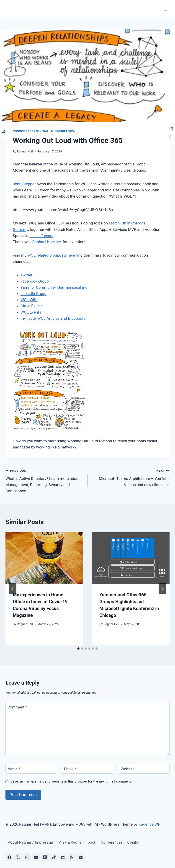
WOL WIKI (29, 300)
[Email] (88, 769)
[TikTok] (54, 857)
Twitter (26, 275)
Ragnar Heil (25, 151)
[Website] (144, 769)
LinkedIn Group (33, 294)
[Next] (162, 589)
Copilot (133, 842)
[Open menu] (165, 9)
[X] (18, 857)
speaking (79, 287)
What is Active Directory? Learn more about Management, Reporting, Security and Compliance (45, 480)
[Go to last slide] (13, 589)
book (92, 842)
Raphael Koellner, (47, 242)
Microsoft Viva (63, 131)
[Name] (31, 769)
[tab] (78, 649)
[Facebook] (9, 857)
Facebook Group (35, 281)
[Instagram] (27, 857)
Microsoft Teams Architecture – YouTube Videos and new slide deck (130, 477)
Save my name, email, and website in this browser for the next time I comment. (71, 781)
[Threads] (72, 857)
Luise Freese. (41, 236)
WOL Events (31, 312)
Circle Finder (31, 306)
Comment (17, 707)
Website (128, 769)
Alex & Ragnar (71, 842)
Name (14, 769)
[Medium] (45, 857)
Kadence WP (149, 824)
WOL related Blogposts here (51, 255)
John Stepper (24, 184)
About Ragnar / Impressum (31, 842)
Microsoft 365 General (31, 131)
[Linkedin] (63, 857)
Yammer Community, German (46, 287)
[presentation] (44, 558)
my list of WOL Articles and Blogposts (53, 318)
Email (70, 769)
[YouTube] (36, 857)
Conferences (112, 842)
